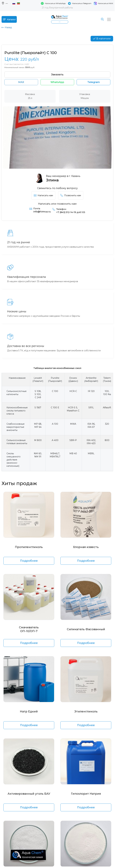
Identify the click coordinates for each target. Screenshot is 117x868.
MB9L (91, 453)
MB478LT (55, 457)
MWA (73, 424)
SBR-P (73, 440)
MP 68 (38, 424)
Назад (7, 27)
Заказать (57, 75)
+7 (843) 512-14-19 (71, 212)
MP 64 (38, 427)
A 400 (55, 440)
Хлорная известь (86, 547)
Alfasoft (107, 408)
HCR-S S (73, 408)
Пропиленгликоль (29, 547)
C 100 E (55, 408)
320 (107, 424)
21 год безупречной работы (57, 8)
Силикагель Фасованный (86, 629)
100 (107, 391)
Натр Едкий (29, 711)
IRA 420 (91, 443)
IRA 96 (91, 424)
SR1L (91, 408)
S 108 (38, 391)
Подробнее (29, 561)
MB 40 (73, 453)
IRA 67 (91, 427)
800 (107, 440)
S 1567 (38, 408)
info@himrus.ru (42, 212)
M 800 (38, 440)
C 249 (38, 397)
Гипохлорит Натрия (86, 794)
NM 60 (38, 453)
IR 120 (91, 391)
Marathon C (73, 411)
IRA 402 (91, 440)
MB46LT (55, 453)
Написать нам (43, 195)
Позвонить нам (71, 195)
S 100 (38, 394)
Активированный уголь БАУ (29, 794)
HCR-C (73, 391)
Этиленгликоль (86, 711)
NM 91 (38, 457)
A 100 (55, 424)
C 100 (55, 391)
